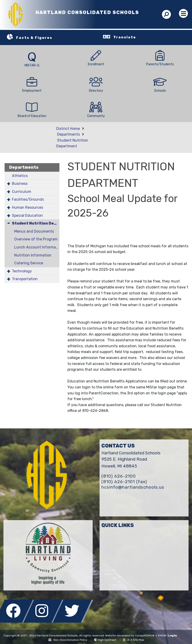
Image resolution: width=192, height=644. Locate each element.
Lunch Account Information (37, 247)
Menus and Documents (34, 231)
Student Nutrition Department (36, 223)
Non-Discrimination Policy (68, 640)
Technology (22, 271)
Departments (68, 134)
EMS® (162, 635)
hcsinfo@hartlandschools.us (133, 487)
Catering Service (29, 263)
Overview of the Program (36, 239)
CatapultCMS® (145, 635)
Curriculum (22, 192)
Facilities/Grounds (28, 199)
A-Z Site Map (134, 640)
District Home (68, 129)
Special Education (27, 215)
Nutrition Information (33, 255)
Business (20, 184)
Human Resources (28, 207)
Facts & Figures (34, 38)
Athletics (20, 176)
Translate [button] (125, 37)
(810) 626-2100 (119, 476)
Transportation (25, 279)
